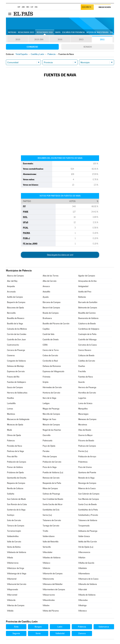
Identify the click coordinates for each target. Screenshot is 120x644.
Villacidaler (48, 552)
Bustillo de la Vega (15, 324)
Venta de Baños (14, 547)
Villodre (46, 605)
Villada (10, 558)
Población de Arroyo (87, 457)
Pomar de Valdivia (15, 467)
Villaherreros (13, 563)
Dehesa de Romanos (52, 366)
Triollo (45, 531)
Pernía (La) (83, 451)
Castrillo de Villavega (87, 340)
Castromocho (13, 345)
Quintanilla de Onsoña (17, 478)
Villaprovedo (12, 589)
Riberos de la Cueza (87, 488)
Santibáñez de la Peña (88, 510)
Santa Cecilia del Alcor (53, 504)
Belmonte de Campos (88, 308)
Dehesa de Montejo (15, 366)
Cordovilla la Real (50, 361)
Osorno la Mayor (85, 435)
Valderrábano (49, 536)
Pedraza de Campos (87, 446)
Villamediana (84, 574)
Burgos (38, 627)
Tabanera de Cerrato (52, 520)
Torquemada (84, 526)
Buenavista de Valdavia (88, 318)
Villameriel (12, 579)
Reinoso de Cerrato (51, 478)
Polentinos (83, 462)
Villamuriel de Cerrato (17, 584)
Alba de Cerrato (50, 281)
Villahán (82, 558)
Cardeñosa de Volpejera (89, 329)
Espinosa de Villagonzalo (53, 371)
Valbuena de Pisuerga (88, 531)
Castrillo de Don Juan (16, 340)
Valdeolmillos (13, 536)
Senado (88, 47)
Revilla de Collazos (15, 488)
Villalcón (46, 568)
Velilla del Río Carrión (88, 542)
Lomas (10, 409)
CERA (45, 345)
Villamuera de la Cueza (88, 579)
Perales (46, 451)
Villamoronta (48, 579)
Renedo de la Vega (86, 478)
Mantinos (11, 414)
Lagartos (82, 398)
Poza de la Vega (50, 467)
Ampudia (11, 286)
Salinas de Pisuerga (51, 494)
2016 (60, 39)
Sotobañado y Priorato (88, 515)
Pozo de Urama (85, 467)
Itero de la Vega (49, 398)
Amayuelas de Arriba (87, 281)
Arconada (11, 292)
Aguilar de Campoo (87, 276)
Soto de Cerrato (14, 520)
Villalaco (46, 563)
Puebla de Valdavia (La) (53, 472)
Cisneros (11, 355)
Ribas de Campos (50, 488)
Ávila (16, 627)
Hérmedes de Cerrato (52, 387)
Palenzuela (47, 441)
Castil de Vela (49, 334)
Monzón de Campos (51, 425)
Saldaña (11, 494)
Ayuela (46, 297)
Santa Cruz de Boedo (87, 504)
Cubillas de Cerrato (87, 361)
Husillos (10, 398)
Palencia (11, 441)
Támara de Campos (16, 526)
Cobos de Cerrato (50, 355)
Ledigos (46, 403)
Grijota (46, 382)
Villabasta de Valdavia (17, 552)
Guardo (81, 382)
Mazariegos (83, 414)
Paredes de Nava (15, 446)
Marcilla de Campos (51, 414)
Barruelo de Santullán (88, 302)
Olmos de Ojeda (14, 435)
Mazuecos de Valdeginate (18, 419)
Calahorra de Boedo (87, 324)
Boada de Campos (51, 313)
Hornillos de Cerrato (87, 393)
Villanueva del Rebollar (53, 584)
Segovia (16, 633)
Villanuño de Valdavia (88, 584)
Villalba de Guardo (86, 563)
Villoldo (10, 611)
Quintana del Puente (87, 472)
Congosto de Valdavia (16, 361)
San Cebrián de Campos (89, 494)
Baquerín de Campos (16, 302)
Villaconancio (84, 552)
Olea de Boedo (85, 430)
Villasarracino (49, 595)
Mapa (58, 32)
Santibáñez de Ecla (51, 510)
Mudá (9, 430)
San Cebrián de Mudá (16, 499)
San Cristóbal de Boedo (53, 499)
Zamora (82, 633)
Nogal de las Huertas (52, 430)
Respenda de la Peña (52, 483)
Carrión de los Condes (17, 334)
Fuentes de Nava (86, 377)
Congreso (32, 47)
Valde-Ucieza (84, 536)
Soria (38, 633)
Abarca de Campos (15, 276)
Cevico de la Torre (51, 350)
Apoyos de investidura (97, 32)
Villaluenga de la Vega (17, 574)
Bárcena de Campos (52, 302)
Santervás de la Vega (16, 510)
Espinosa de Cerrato (16, 371)
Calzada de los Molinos (17, 329)
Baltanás (82, 297)
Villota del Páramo (51, 611)
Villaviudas (83, 600)
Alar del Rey (12, 281)
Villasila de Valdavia (87, 595)
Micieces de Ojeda (15, 425)
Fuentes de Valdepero (16, 382)
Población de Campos (17, 462)
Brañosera (47, 318)
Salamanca (104, 627)
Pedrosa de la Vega (15, 451)
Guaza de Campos (15, 387)
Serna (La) (47, 515)
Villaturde (11, 600)
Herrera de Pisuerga (87, 387)
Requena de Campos (16, 483)
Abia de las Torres (51, 276)
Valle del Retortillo (51, 542)
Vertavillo (47, 547)
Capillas (46, 329)
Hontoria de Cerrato (51, 393)
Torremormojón (14, 531)
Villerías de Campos (16, 605)
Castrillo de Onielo (51, 340)
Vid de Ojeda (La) (86, 547)
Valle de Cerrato (14, 542)
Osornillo (47, 435)
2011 (102, 39)
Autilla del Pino (85, 292)
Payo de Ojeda (49, 446)
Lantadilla (11, 403)
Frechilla (82, 371)
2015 (81, 39)
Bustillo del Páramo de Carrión (56, 324)
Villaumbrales (49, 600)
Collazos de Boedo (86, 355)
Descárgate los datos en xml (60, 255)
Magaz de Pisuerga (51, 409)
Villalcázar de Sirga (16, 568)
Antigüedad (83, 286)
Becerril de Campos (51, 308)
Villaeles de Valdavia (52, 558)
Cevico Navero (85, 350)
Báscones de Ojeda (15, 308)
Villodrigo (82, 605)
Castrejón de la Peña (87, 334)
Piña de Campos (50, 457)
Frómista (46, 377)
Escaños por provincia (73, 32)
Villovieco (82, 611)
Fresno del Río (13, 377)
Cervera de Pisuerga (16, 350)
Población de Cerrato (52, 462)
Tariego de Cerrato (51, 526)
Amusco (46, 286)
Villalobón (83, 568)
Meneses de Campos (87, 419)
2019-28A (39, 39)
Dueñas (82, 366)
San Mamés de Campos (89, 499)
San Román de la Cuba (17, 504)
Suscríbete (87, 7)
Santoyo (11, 515)
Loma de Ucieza (85, 403)
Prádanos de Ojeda (15, 472)
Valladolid (60, 633)
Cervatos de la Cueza (87, 345)
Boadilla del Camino (87, 313)
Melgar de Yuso (49, 419)
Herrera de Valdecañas (17, 393)
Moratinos (83, 425)
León (60, 627)
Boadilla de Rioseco (16, 318)
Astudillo (46, 292)
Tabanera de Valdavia (88, 520)
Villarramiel (12, 595)
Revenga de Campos (87, 483)
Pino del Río (12, 457)
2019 (18, 39)
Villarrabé (83, 589)
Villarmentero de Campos (54, 589)
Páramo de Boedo (86, 441)
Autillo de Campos (15, 297)
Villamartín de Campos (53, 574)
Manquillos (83, 409)
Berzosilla (11, 313)
